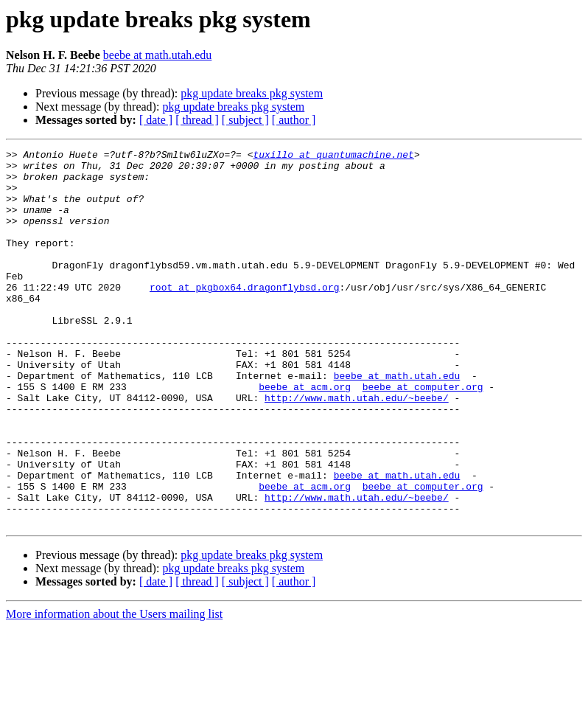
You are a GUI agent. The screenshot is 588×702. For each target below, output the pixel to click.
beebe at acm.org (305, 435)
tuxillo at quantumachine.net (333, 156)
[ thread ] (197, 120)
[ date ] (156, 120)
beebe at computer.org (423, 435)
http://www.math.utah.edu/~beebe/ (357, 448)
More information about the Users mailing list (114, 689)
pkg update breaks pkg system (252, 93)
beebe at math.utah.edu (158, 55)
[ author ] (294, 120)
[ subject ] (245, 120)
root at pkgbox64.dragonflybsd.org (244, 316)
